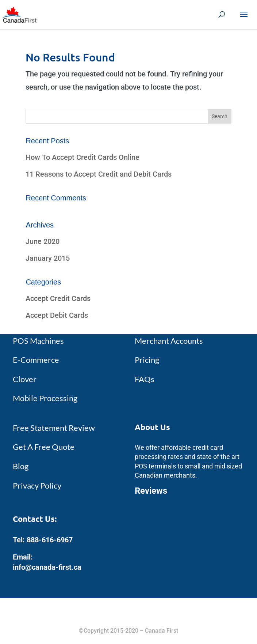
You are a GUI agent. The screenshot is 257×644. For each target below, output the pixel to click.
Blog (21, 466)
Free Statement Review (54, 428)
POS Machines (38, 341)
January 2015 (48, 258)
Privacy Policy (37, 485)
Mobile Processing (45, 398)
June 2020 (43, 241)
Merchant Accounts (169, 341)
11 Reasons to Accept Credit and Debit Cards (99, 174)
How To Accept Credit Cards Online (83, 157)
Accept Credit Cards (58, 298)
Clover (25, 379)
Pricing (147, 360)
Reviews (151, 491)
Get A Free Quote (44, 447)
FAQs (145, 379)
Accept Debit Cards (57, 315)
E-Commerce (36, 360)
